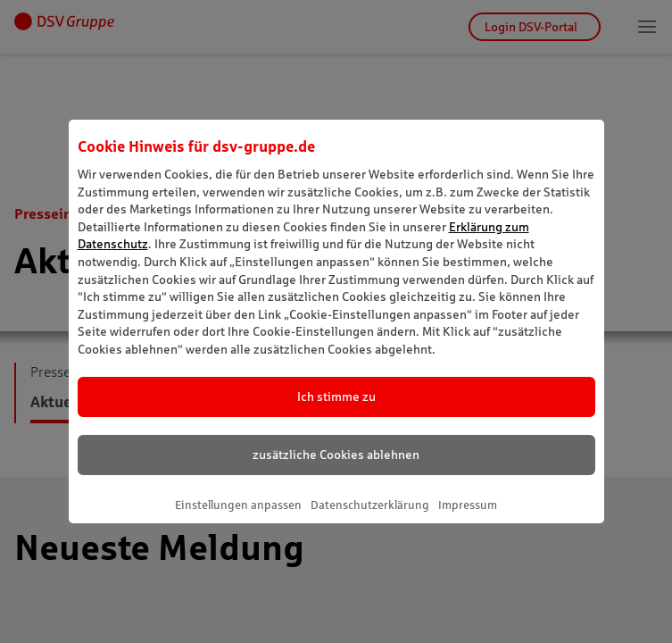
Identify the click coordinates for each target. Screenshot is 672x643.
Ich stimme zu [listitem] (336, 397)
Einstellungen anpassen (238, 505)
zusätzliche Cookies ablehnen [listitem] (336, 455)
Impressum (468, 505)
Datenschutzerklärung (370, 505)
